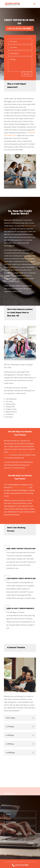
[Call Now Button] (20, 865)
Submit (27, 74)
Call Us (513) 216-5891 (19, 28)
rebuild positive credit (21, 487)
